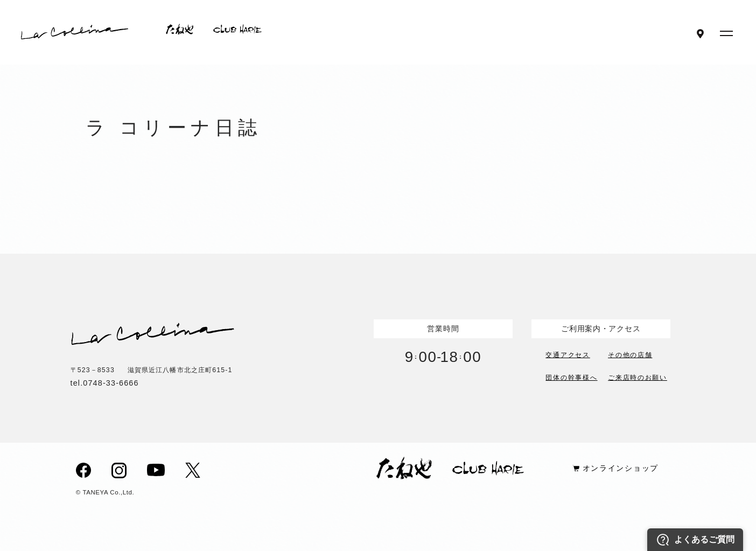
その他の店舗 (630, 354)
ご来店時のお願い (638, 376)
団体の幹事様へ (571, 376)
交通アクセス (568, 354)
